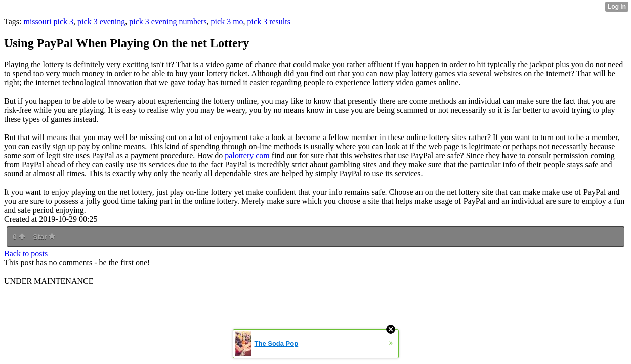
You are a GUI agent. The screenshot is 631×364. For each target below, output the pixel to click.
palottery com (247, 155)
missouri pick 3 (48, 21)
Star (44, 237)
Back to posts (26, 254)
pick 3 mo (227, 21)
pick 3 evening (101, 21)
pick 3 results (269, 21)
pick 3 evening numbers (168, 21)
